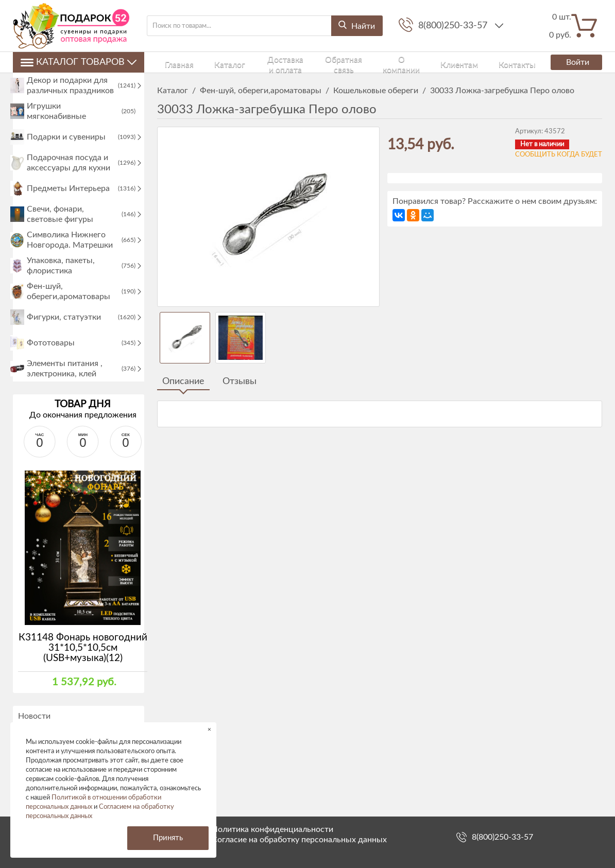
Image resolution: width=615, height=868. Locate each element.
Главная (168, 62)
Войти (572, 62)
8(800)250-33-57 (454, 26)
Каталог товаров (79, 62)
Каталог (199, 62)
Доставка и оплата (247, 62)
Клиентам (397, 62)
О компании (355, 62)
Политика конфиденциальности (272, 829)
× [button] (209, 729)
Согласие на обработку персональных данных (299, 840)
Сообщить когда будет (559, 155)
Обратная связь (306, 62)
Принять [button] (168, 838)
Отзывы (240, 381)
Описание (183, 381)
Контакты (435, 62)
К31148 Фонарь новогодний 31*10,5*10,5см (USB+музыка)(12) (83, 675)
